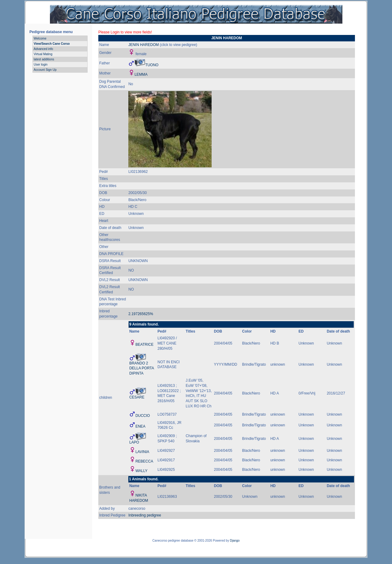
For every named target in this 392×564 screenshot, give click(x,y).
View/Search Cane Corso (52, 44)
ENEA (140, 426)
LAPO (134, 442)
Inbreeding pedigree (145, 515)
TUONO (152, 65)
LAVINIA (142, 452)
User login (41, 65)
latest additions (44, 59)
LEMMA (141, 74)
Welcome (40, 38)
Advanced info (43, 49)
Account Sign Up (45, 70)
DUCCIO (143, 416)
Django (235, 541)
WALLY (141, 471)
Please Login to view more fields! (125, 32)
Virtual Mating (43, 54)
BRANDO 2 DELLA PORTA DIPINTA (141, 368)
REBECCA (144, 461)
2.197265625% (141, 314)
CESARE (137, 397)
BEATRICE (144, 345)
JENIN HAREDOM (143, 45)
